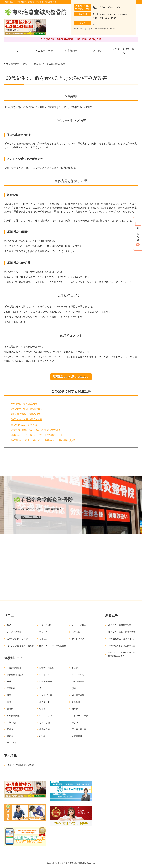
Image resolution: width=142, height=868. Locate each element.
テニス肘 (76, 702)
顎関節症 (15, 64)
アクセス (98, 51)
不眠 (9, 681)
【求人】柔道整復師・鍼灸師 (20, 646)
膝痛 (9, 702)
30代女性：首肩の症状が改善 (27, 419)
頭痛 (74, 688)
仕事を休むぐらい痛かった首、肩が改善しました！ (38, 435)
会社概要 (43, 639)
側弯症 (75, 709)
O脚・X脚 (12, 723)
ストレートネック (80, 716)
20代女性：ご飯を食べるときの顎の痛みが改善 (122, 654)
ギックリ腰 (45, 723)
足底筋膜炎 (77, 736)
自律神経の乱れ (47, 668)
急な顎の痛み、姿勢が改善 (25, 425)
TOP (18, 51)
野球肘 (10, 709)
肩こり (42, 688)
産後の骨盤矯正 (14, 668)
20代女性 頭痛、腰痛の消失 (27, 409)
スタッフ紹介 (46, 625)
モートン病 (12, 743)
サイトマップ (78, 639)
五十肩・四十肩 (79, 729)
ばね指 (42, 736)
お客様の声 (71, 51)
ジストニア (45, 675)
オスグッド (45, 702)
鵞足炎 (42, 709)
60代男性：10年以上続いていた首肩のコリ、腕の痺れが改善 (43, 440)
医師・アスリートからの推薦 (53, 646)
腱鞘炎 (10, 736)
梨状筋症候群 (78, 695)
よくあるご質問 (14, 632)
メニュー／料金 (44, 51)
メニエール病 (78, 675)
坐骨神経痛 (45, 729)
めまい (75, 723)
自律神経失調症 (47, 681)
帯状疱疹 (76, 668)
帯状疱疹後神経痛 (15, 675)
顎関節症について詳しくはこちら (71, 377)
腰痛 (9, 695)
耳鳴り (10, 729)
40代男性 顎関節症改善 (24, 404)
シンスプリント (47, 716)
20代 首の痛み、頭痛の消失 (26, 414)
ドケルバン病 (46, 695)
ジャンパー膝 (78, 681)
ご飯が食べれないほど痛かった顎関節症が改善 (36, 430)
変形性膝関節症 (14, 716)
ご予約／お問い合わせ (124, 51)
